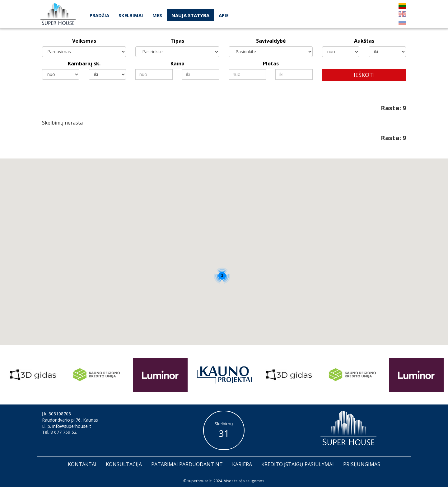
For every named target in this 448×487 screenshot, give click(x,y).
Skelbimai (131, 15)
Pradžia (99, 15)
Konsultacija (124, 464)
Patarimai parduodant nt (187, 464)
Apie (224, 15)
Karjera (242, 464)
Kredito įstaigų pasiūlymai (298, 464)
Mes (157, 15)
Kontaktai (82, 464)
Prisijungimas (362, 464)
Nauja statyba (190, 15)
